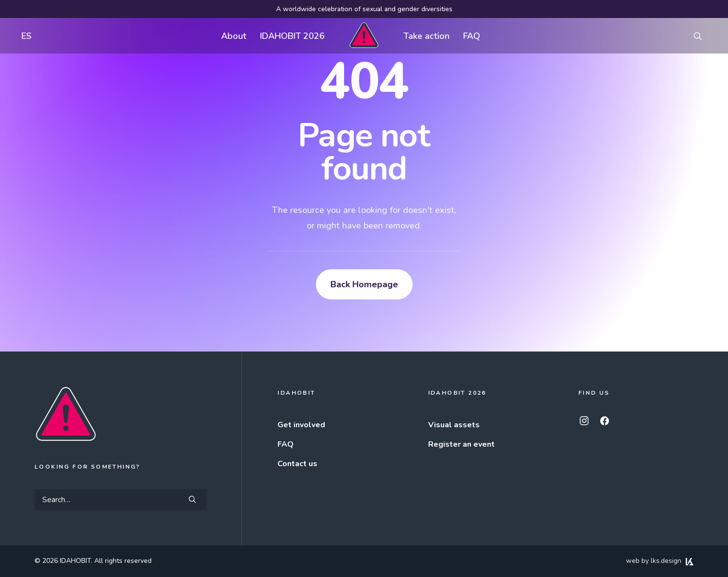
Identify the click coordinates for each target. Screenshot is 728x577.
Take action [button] (426, 36)
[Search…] (121, 500)
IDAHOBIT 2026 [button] (292, 36)
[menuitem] (24, 36)
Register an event (461, 444)
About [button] (234, 36)
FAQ (472, 36)
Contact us (297, 464)
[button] (702, 36)
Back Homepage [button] (364, 284)
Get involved (301, 425)
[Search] (121, 500)
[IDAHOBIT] (364, 36)
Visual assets (454, 425)
